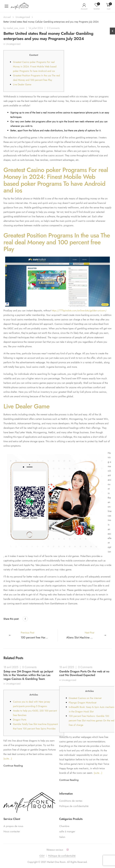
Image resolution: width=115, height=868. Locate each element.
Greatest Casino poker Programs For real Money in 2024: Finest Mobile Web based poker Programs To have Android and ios (35, 67)
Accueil (7, 17)
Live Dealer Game (22, 84)
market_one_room (15, 28)
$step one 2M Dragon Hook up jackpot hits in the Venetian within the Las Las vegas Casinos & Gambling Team (28, 675)
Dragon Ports (20, 720)
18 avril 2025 (11, 667)
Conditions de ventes (71, 801)
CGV (42, 856)
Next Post (89, 635)
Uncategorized (23, 17)
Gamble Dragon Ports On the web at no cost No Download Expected (84, 673)
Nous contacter (12, 831)
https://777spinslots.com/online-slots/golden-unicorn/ (79, 311)
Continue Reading (13, 766)
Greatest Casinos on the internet (85, 698)
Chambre (64, 826)
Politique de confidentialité (74, 806)
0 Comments (53, 28)
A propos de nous (13, 826)
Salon (62, 837)
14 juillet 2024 (36, 28)
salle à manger (67, 831)
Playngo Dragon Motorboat (83, 703)
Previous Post (39, 635)
